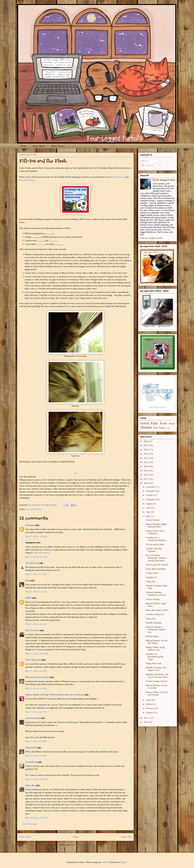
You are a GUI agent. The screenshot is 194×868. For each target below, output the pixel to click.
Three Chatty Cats (33, 660)
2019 (146, 471)
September (151, 499)
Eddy (32, 509)
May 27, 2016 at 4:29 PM (36, 671)
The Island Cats (32, 563)
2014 (146, 722)
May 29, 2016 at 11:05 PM (36, 818)
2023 (146, 454)
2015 (146, 718)
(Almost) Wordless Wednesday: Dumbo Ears (155, 630)
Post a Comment (30, 824)
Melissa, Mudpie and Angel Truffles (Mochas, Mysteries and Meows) (55, 695)
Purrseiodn (30, 525)
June (148, 512)
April (149, 700)
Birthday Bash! (152, 636)
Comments (148, 165)
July (148, 508)
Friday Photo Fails (154, 663)
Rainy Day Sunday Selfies (157, 610)
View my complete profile (151, 238)
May (148, 516)
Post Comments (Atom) (81, 845)
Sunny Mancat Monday (156, 569)
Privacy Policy (58, 146)
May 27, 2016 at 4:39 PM (36, 689)
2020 (146, 466)
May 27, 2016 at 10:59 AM (37, 654)
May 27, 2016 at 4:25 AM (36, 536)
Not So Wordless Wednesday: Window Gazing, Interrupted (156, 558)
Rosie (172, 424)
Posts (145, 161)
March (149, 704)
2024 (146, 450)
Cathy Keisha (31, 748)
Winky (168, 428)
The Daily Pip (31, 762)
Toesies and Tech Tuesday (157, 565)
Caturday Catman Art (155, 614)
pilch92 (28, 598)
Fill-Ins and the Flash (155, 544)
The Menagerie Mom (165, 180)
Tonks (162, 428)
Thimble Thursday (154, 623)
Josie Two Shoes (32, 630)
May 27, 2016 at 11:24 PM (36, 779)
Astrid (145, 423)
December (151, 487)
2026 (146, 441)
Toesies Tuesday (153, 520)
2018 (146, 475)
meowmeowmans (33, 718)
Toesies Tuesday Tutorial (156, 681)
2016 (146, 483)
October (150, 495)
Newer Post (25, 837)
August (150, 504)
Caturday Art (151, 577)
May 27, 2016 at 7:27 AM (36, 592)
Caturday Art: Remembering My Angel (155, 657)
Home (23, 146)
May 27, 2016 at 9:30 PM (36, 741)
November (151, 491)
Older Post (126, 837)
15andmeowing (118, 177)
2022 (146, 458)
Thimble (146, 427)
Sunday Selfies (152, 573)
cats (27, 509)
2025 (146, 445)
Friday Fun (150, 582)
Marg (28, 581)
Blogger (124, 862)
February (150, 708)
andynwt (105, 862)
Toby (155, 428)
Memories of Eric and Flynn (37, 677)
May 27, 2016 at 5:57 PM (36, 712)
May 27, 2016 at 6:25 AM (36, 557)
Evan (163, 423)
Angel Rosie (39, 146)
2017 (146, 479)
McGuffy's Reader (27, 180)
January (150, 712)
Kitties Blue (30, 786)
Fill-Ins (39, 509)
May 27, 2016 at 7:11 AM (36, 574)
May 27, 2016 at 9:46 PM (36, 756)
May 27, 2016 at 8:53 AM (36, 624)
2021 (146, 462)
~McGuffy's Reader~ (42, 553)
